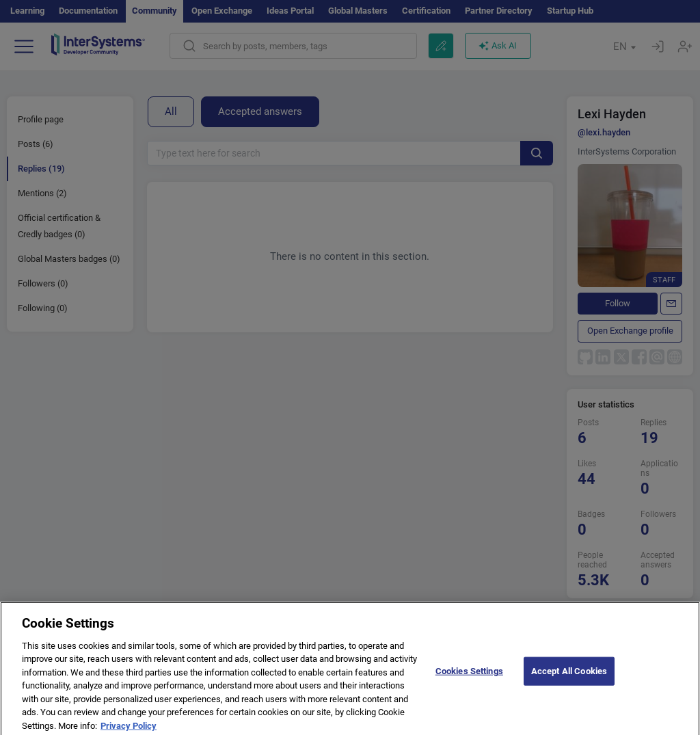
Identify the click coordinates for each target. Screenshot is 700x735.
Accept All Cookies (569, 677)
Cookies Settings (469, 677)
